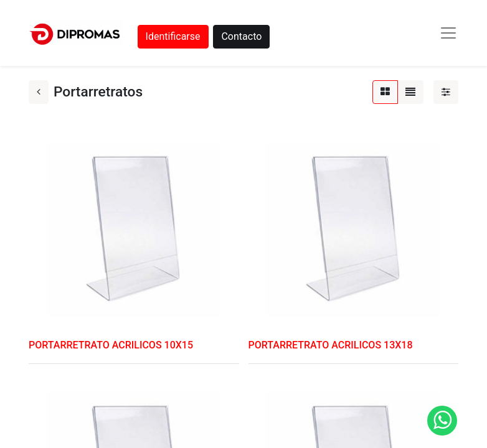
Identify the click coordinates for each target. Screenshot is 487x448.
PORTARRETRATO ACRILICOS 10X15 (111, 345)
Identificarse (173, 36)
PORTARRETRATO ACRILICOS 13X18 (331, 345)
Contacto (241, 36)
